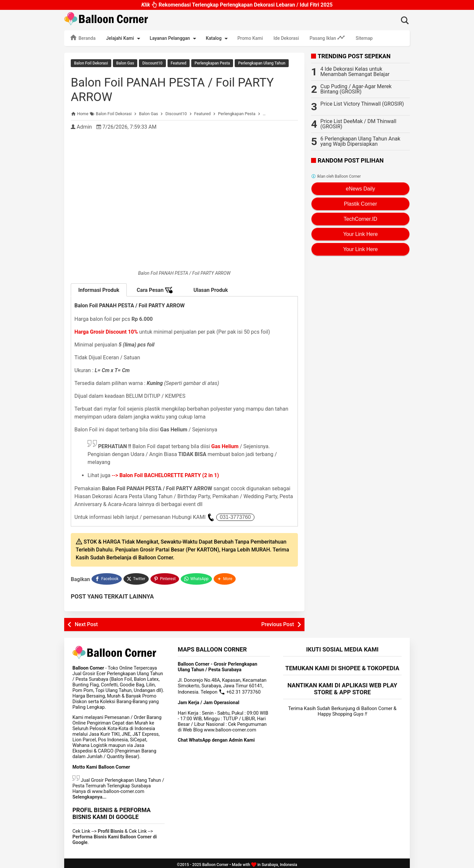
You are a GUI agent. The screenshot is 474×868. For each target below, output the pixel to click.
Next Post (86, 621)
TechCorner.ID (360, 219)
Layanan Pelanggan (174, 38)
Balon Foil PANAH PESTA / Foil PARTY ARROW (182, 88)
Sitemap (364, 38)
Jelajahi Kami (124, 38)
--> (166, 474)
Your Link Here (360, 234)
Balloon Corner (215, 862)
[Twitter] (136, 577)
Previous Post (278, 621)
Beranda (82, 38)
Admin (84, 126)
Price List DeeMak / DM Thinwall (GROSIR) (358, 124)
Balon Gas (125, 63)
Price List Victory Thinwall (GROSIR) (362, 104)
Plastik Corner (360, 204)
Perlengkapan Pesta (212, 63)
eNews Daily (361, 189)
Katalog (218, 38)
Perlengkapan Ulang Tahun (262, 63)
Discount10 (152, 63)
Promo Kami (250, 38)
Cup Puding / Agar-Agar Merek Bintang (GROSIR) (356, 89)
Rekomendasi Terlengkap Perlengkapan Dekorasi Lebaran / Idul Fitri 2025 (237, 5)
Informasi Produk (99, 289)
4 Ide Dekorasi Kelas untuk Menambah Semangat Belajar (355, 72)
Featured (179, 63)
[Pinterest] (165, 577)
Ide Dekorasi (286, 38)
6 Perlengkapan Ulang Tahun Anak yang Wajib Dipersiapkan (360, 141)
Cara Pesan (155, 289)
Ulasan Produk (211, 289)
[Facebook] (107, 577)
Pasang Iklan (327, 38)
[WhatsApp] (197, 577)
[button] (225, 577)
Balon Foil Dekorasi (91, 63)
